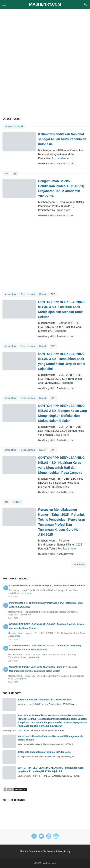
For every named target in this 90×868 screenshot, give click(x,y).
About (23, 851)
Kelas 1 (43, 450)
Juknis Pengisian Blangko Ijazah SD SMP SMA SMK (45, 700)
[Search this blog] (85, 4)
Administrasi (10, 294)
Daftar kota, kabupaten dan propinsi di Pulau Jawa (44, 752)
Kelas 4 (43, 294)
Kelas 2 (43, 398)
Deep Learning (28, 294)
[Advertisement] (45, 37)
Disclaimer (48, 851)
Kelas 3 (43, 346)
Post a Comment (66, 164)
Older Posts (79, 564)
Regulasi (17, 502)
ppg (15, 173)
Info (6, 173)
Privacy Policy (63, 851)
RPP (53, 294)
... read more (26, 593)
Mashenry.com (45, 4)
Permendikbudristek (14, 126)
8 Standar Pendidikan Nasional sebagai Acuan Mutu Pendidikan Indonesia (62, 139)
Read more (63, 158)
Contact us (34, 851)
